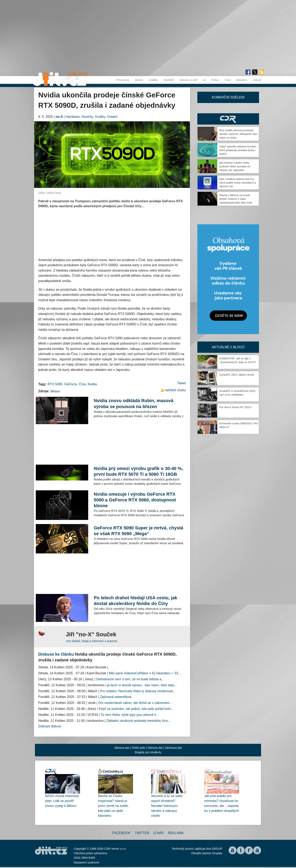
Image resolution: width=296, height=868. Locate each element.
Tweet (181, 383)
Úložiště (169, 80)
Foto (228, 80)
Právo (215, 80)
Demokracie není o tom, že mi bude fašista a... (130, 679)
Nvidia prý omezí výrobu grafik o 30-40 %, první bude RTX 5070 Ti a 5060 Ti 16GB (138, 471)
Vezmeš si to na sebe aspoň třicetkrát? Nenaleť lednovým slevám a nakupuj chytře (167, 806)
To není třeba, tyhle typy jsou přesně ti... (130, 715)
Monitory (242, 80)
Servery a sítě (188, 80)
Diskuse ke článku (56, 654)
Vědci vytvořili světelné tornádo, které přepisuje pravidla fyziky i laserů (238, 150)
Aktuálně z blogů (228, 347)
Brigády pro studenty (148, 752)
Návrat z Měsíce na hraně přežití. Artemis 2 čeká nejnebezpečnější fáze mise (236, 199)
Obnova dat (155, 748)
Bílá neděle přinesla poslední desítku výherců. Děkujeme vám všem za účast (238, 134)
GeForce (71, 384)
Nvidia (92, 384)
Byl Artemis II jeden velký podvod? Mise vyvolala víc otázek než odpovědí (235, 166)
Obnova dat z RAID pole (130, 748)
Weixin (55, 391)
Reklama (176, 833)
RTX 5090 (55, 384)
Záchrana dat (173, 748)
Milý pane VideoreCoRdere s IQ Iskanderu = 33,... (145, 673)
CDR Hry (228, 119)
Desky (139, 80)
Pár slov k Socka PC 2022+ (236, 407)
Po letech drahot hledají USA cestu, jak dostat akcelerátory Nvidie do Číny (135, 601)
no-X (59, 117)
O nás (159, 833)
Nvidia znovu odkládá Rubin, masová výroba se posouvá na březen (134, 403)
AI (204, 80)
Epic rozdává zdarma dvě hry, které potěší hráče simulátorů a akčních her (238, 183)
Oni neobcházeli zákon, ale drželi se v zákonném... (135, 703)
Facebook (121, 833)
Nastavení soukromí (86, 862)
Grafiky (153, 80)
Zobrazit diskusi (50, 726)
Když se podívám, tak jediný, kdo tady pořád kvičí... (136, 709)
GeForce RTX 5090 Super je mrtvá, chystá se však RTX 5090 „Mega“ (138, 531)
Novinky (87, 117)
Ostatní (112, 117)
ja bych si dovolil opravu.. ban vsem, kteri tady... (142, 685)
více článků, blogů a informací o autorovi (92, 641)
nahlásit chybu (175, 390)
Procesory (123, 80)
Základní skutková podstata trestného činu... (138, 721)
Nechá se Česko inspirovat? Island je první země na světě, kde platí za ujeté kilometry (113, 806)
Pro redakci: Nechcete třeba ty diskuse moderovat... (138, 691)
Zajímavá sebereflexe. (116, 697)
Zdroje (257, 80)
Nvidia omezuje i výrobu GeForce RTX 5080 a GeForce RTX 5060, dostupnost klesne (135, 500)
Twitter (142, 833)
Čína (82, 384)
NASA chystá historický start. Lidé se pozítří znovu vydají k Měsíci (62, 801)
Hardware (73, 117)
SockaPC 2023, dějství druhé (237, 375)
